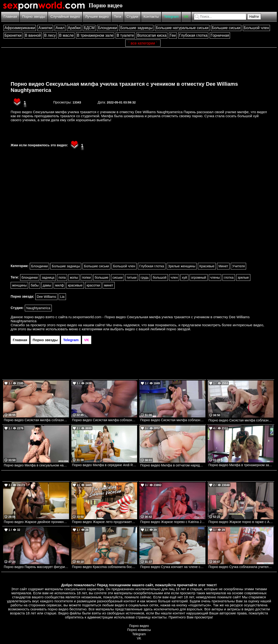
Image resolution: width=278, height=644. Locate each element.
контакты (159, 617)
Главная (10, 16)
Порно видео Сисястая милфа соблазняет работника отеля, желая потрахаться (36, 420)
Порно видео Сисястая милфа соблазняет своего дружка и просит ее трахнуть (105, 420)
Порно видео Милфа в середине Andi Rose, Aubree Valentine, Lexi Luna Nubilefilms (105, 465)
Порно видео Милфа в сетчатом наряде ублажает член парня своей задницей (173, 465)
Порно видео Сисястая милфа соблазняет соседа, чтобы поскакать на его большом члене (173, 420)
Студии (132, 16)
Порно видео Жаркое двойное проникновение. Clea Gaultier (36, 522)
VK (186, 16)
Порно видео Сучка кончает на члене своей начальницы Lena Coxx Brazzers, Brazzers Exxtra (173, 567)
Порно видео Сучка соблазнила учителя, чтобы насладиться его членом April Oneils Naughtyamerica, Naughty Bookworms (241, 567)
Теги (118, 16)
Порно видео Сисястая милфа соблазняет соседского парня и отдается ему (241, 420)
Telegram (171, 16)
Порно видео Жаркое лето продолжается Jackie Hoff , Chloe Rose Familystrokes (105, 522)
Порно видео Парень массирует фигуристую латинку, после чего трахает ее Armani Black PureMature (36, 567)
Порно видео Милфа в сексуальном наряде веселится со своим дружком (36, 465)
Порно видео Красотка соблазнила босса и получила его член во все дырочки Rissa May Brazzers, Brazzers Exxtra (105, 567)
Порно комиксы (139, 630)
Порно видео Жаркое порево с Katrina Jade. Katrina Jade (173, 522)
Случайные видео (65, 16)
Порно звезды (34, 16)
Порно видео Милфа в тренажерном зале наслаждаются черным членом (241, 465)
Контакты (151, 16)
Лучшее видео (97, 16)
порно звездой (178, 329)
